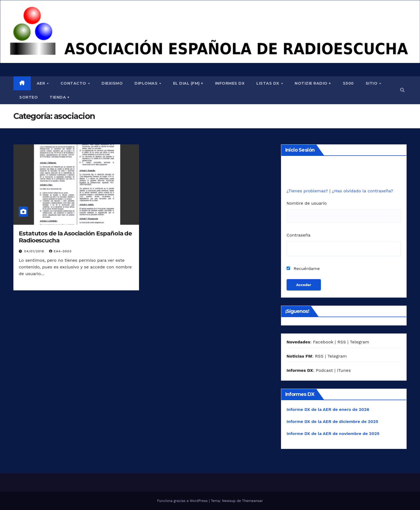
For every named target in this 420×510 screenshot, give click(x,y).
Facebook (323, 342)
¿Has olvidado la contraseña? (362, 191)
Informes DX (230, 83)
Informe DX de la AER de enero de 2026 (328, 409)
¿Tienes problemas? (308, 191)
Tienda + (59, 97)
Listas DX (268, 83)
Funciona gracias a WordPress (183, 501)
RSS (342, 342)
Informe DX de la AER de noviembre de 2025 (333, 434)
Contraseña (299, 235)
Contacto (74, 83)
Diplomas (147, 83)
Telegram (359, 342)
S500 (348, 83)
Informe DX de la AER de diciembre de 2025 (332, 421)
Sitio (372, 83)
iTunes (344, 370)
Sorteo (29, 97)
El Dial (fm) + (188, 83)
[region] (210, 31)
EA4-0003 (60, 251)
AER (42, 83)
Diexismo (112, 83)
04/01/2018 (35, 251)
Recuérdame (303, 269)
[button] (402, 90)
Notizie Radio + (313, 83)
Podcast (324, 370)
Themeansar (253, 501)
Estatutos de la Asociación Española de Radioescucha (75, 237)
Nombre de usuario (307, 203)
